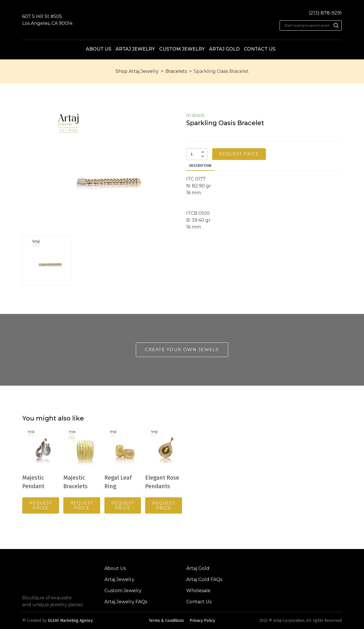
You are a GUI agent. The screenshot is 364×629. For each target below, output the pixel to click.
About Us (115, 568)
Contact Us (199, 602)
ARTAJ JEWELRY (135, 49)
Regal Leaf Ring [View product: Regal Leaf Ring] (118, 482)
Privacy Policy (202, 621)
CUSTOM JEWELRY (182, 49)
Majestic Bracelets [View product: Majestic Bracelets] (75, 482)
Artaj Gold (198, 568)
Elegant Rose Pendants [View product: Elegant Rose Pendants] (162, 482)
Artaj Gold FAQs (204, 579)
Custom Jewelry (123, 591)
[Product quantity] (196, 154)
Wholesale (198, 591)
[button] (336, 25)
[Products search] (311, 25)
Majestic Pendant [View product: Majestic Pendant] (33, 482)
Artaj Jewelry (119, 579)
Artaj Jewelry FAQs (126, 602)
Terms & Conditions (166, 621)
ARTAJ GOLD (224, 49)
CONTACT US (260, 49)
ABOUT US (99, 49)
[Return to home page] (182, 20)
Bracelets (176, 71)
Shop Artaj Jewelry (137, 71)
